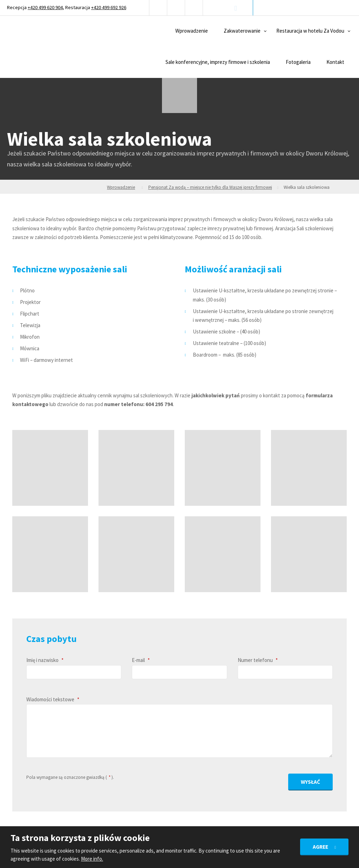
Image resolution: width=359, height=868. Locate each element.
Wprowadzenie (192, 31)
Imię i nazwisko (45, 660)
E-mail (141, 660)
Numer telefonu (258, 660)
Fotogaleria (298, 62)
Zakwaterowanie (242, 31)
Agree (321, 847)
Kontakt (335, 62)
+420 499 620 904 (45, 7)
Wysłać (311, 780)
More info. (92, 859)
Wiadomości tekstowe (53, 699)
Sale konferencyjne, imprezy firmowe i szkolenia (218, 62)
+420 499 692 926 (109, 7)
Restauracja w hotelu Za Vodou (310, 31)
